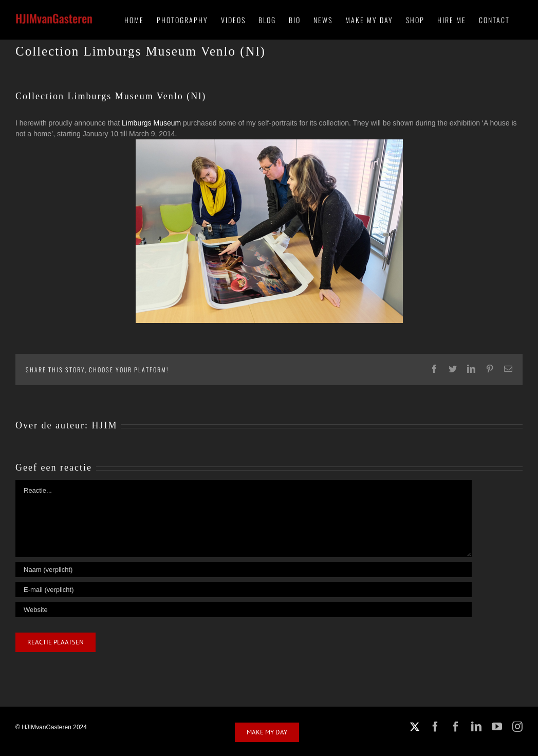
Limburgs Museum (151, 123)
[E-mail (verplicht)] (244, 590)
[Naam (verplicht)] (244, 570)
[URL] (244, 610)
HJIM (104, 425)
